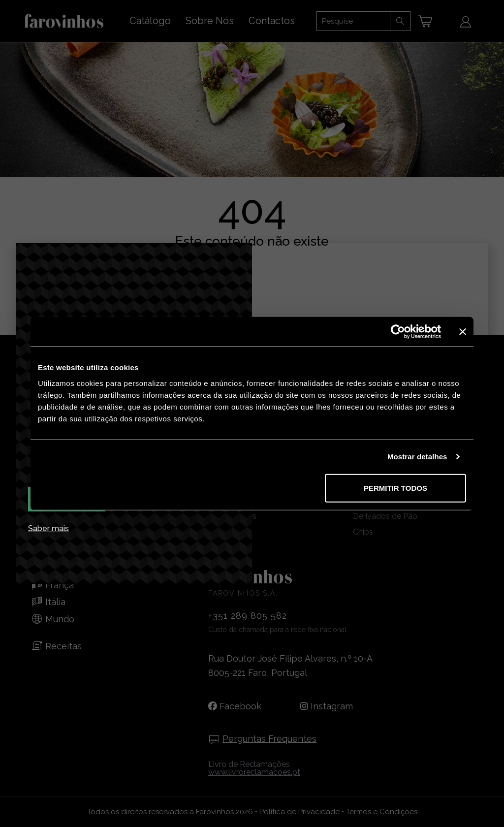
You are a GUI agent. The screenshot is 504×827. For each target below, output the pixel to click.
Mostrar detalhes (417, 457)
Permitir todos (395, 488)
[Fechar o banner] (463, 332)
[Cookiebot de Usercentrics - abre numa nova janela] (398, 332)
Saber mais (48, 529)
